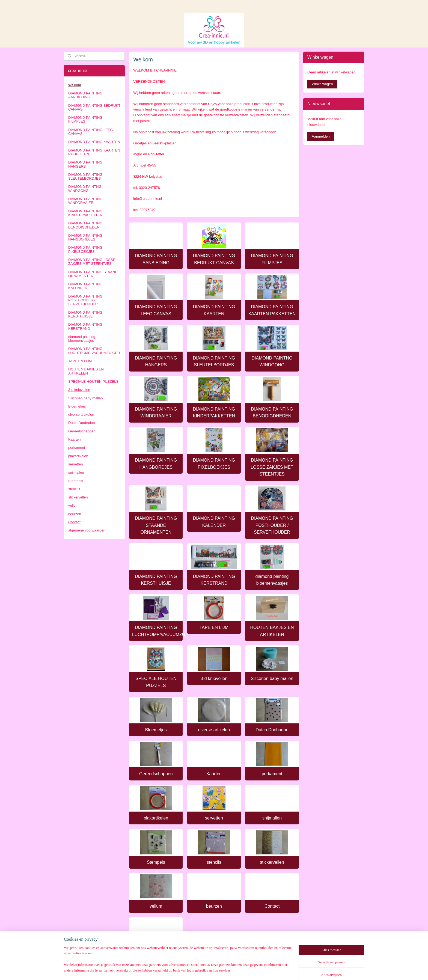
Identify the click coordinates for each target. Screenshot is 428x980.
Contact (272, 906)
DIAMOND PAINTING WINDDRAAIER (156, 413)
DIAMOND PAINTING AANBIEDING (156, 259)
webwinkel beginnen (222, 970)
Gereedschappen (156, 774)
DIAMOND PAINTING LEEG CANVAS (156, 310)
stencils (214, 862)
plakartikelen (156, 818)
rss (204, 970)
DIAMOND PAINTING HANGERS (156, 362)
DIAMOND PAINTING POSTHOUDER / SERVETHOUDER (272, 525)
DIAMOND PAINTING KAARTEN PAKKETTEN (272, 310)
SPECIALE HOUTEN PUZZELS (156, 682)
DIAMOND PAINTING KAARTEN (214, 310)
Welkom (75, 85)
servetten (214, 818)
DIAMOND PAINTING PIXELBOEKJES (214, 464)
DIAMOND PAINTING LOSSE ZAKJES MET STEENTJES (272, 467)
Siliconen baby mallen (272, 678)
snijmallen (272, 818)
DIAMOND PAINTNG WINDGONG (272, 362)
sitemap (195, 970)
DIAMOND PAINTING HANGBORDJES (156, 464)
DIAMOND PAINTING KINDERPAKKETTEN (214, 413)
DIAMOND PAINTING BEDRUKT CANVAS (214, 259)
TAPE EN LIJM (214, 627)
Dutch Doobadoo (272, 730)
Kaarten (214, 774)
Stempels (156, 862)
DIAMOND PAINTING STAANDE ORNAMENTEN (156, 525)
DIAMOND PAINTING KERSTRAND (214, 580)
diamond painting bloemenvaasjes (272, 580)
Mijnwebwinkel (265, 970)
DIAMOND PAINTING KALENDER (214, 522)
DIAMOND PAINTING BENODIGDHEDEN (272, 413)
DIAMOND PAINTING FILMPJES (272, 259)
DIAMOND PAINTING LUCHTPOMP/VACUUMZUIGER (157, 631)
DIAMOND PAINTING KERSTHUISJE (156, 580)
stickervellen (272, 862)
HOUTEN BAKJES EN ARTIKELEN (272, 631)
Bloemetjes (156, 730)
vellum (156, 906)
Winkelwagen (322, 84)
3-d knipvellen (214, 678)
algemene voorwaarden (156, 950)
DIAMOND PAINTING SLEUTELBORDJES (214, 362)
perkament (272, 774)
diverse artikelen (214, 730)
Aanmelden (321, 136)
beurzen (214, 906)
